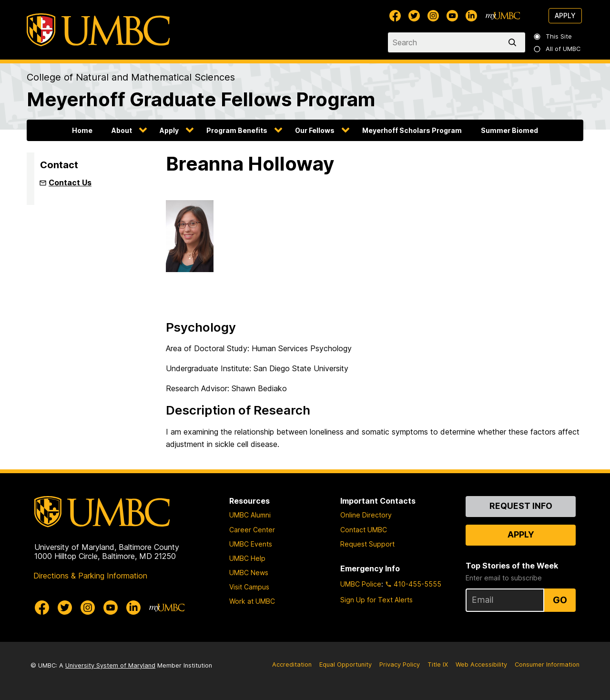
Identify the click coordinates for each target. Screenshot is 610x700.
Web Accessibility (481, 664)
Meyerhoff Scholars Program (412, 130)
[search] (514, 42)
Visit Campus (249, 587)
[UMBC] (98, 30)
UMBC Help (247, 558)
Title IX (438, 664)
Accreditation (292, 664)
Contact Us (70, 183)
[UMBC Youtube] (452, 16)
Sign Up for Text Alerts (376, 600)
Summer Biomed (509, 130)
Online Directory (366, 515)
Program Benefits (237, 130)
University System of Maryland (110, 665)
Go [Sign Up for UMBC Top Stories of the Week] (560, 600)
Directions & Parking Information (90, 576)
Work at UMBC (252, 601)
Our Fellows (315, 130)
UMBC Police (361, 584)
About (122, 130)
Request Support (367, 544)
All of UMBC (558, 49)
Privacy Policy (400, 664)
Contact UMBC (364, 530)
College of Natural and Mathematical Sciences (131, 77)
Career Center (252, 530)
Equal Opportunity (346, 664)
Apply (565, 15)
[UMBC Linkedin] (471, 16)
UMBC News (249, 573)
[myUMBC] (503, 16)
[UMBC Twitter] (414, 16)
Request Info (521, 506)
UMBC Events (251, 544)
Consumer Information (547, 664)
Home (82, 130)
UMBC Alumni (250, 515)
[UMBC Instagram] (433, 16)
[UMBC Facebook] (395, 16)
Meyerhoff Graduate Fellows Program (201, 99)
